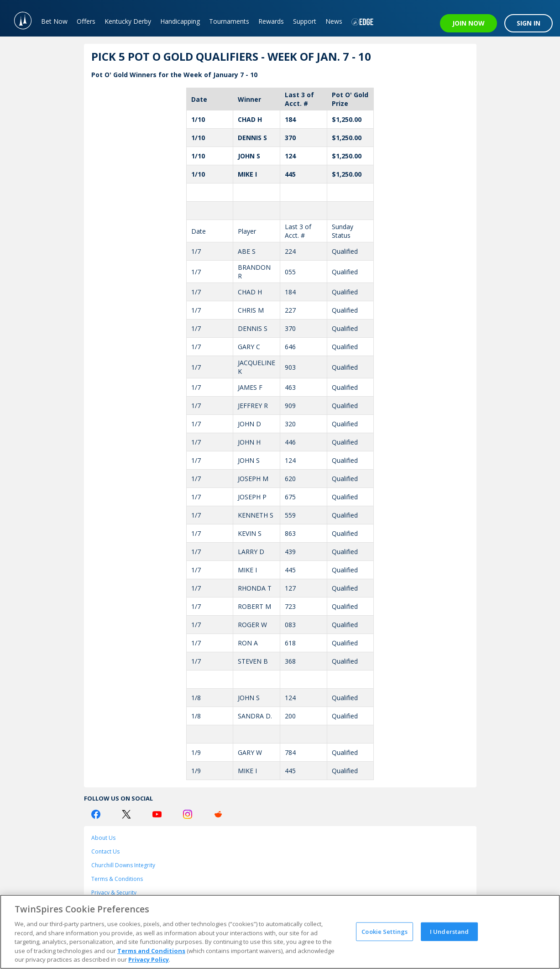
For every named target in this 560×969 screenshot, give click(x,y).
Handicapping (180, 21)
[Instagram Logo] (188, 814)
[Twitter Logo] (126, 814)
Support (305, 21)
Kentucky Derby (128, 21)
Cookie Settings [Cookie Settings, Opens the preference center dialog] (385, 931)
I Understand (450, 931)
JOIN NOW (468, 23)
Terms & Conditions (117, 879)
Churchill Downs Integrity (123, 865)
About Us (103, 838)
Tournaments (229, 21)
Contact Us (105, 851)
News (334, 21)
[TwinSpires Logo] (18, 18)
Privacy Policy (149, 959)
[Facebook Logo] (96, 814)
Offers (86, 21)
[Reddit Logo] (218, 814)
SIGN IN (529, 23)
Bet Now (54, 21)
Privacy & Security (114, 893)
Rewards (271, 21)
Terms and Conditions (151, 951)
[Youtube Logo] (157, 814)
